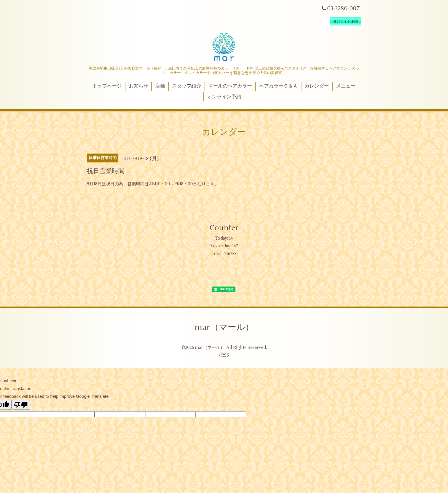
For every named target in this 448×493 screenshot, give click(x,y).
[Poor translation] (21, 405)
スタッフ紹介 (187, 86)
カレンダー (317, 86)
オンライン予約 (224, 97)
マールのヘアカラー (230, 86)
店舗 (160, 86)
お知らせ (139, 86)
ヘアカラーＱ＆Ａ (278, 86)
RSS (225, 355)
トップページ (107, 86)
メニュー (346, 86)
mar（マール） (224, 327)
